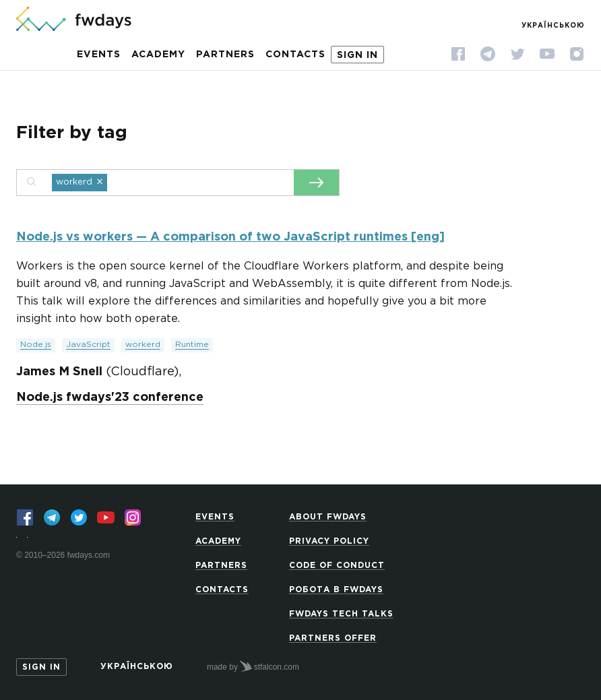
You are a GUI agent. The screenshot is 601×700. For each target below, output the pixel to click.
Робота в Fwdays (336, 590)
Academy (158, 55)
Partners (225, 55)
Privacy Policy (329, 541)
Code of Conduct (337, 566)
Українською (553, 26)
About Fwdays (328, 517)
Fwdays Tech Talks (341, 614)
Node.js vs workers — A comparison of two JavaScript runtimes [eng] (230, 237)
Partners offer (333, 638)
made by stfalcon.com (253, 666)
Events (99, 55)
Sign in (357, 55)
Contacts (295, 55)
